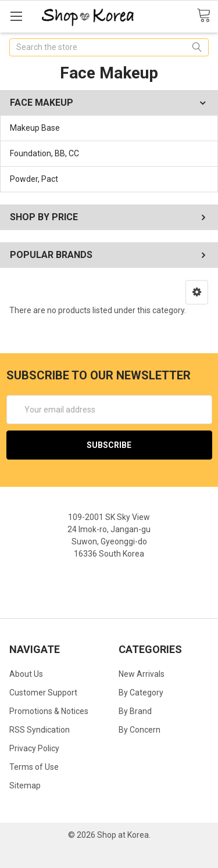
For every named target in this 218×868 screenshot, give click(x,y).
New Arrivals (142, 674)
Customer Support (43, 693)
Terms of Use (34, 767)
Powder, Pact (34, 179)
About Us (26, 674)
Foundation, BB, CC (44, 153)
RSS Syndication (40, 730)
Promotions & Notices (49, 711)
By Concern (140, 730)
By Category (141, 693)
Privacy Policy (34, 748)
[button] (197, 292)
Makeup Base (35, 128)
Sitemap (25, 785)
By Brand (135, 711)
